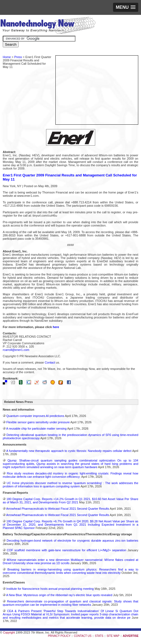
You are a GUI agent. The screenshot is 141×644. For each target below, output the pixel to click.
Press (18, 57)
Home (7, 57)
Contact (50, 362)
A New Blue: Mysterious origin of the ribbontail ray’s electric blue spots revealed (59, 595)
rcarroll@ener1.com (16, 350)
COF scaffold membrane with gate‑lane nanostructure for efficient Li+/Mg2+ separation (67, 550)
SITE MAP (113, 636)
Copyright (9, 633)
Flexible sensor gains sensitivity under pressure (38, 422)
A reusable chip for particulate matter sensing (36, 429)
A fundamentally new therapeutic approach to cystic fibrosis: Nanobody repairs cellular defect (69, 451)
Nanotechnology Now (48, 26)
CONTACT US (83, 636)
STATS (99, 636)
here (56, 327)
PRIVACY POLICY (59, 636)
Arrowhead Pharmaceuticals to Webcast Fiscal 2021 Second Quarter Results (57, 509)
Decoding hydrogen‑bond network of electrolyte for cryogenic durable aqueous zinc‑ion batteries (72, 541)
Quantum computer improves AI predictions (35, 416)
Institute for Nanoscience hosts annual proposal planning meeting (50, 589)
